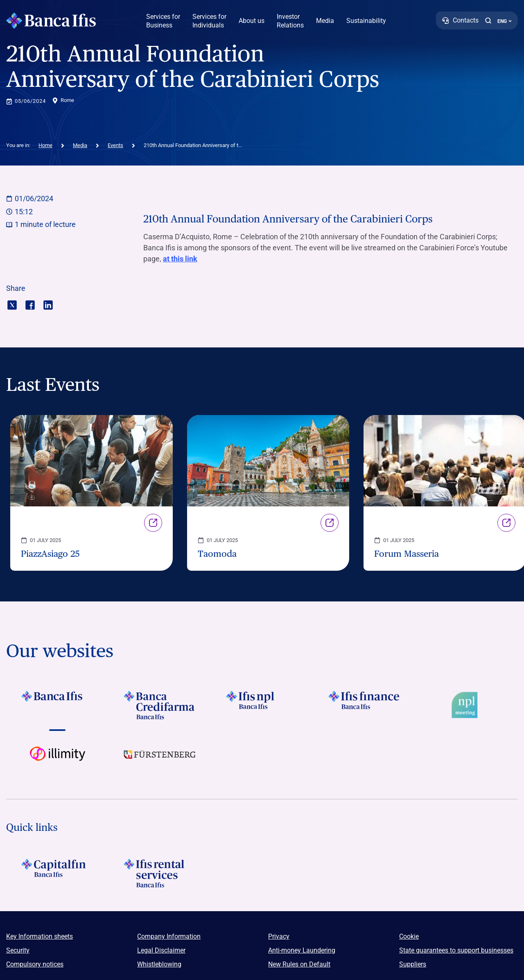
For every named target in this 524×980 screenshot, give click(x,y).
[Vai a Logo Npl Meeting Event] (467, 705)
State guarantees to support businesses (456, 950)
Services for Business (163, 21)
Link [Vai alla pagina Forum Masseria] (506, 523)
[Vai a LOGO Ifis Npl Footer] (262, 705)
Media (325, 21)
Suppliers (413, 964)
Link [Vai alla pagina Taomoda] (330, 523)
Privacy (279, 936)
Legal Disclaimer (161, 950)
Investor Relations (290, 21)
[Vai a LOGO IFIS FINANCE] (364, 705)
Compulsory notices (35, 964)
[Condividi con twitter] (12, 304)
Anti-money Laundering (302, 950)
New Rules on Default (299, 964)
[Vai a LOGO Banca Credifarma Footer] (160, 705)
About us (252, 21)
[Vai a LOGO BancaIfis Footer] (57, 705)
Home (45, 145)
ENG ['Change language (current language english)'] (505, 21)
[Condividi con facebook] (30, 304)
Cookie (409, 936)
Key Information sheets (40, 936)
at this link (180, 259)
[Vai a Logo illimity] (57, 761)
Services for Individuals (209, 21)
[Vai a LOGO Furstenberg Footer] (160, 761)
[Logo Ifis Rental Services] (160, 873)
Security (18, 950)
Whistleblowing (159, 964)
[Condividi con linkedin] (48, 304)
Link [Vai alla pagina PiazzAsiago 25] (153, 523)
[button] (488, 20)
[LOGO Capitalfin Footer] (57, 873)
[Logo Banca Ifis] (51, 20)
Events (115, 145)
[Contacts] (460, 20)
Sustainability (366, 21)
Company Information (169, 936)
